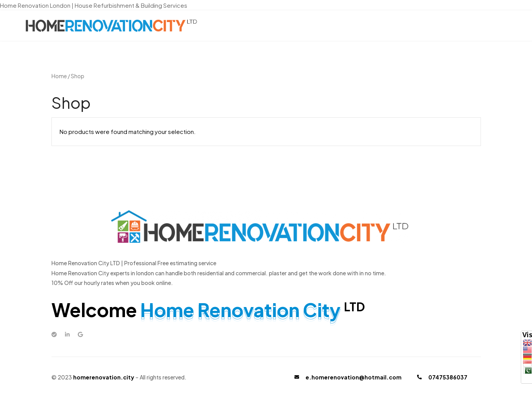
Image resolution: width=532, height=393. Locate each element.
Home (59, 76)
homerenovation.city (104, 377)
